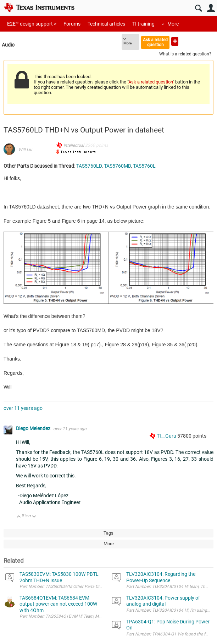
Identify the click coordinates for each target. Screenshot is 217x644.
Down (34, 517)
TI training (143, 24)
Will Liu (25, 150)
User (211, 8)
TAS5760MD (117, 166)
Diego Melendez (34, 428)
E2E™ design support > (32, 24)
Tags (108, 533)
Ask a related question (155, 42)
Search (198, 8)
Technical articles (106, 24)
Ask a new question (175, 41)
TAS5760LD (89, 166)
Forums (72, 24)
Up (19, 517)
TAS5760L (144, 166)
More (173, 24)
